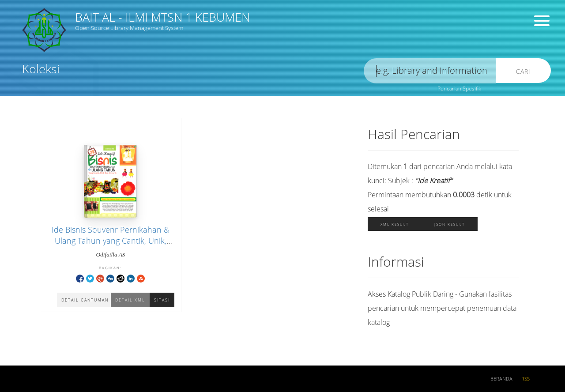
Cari (523, 71)
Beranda (501, 379)
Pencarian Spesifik (459, 89)
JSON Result (450, 224)
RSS (525, 379)
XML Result (395, 224)
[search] (430, 71)
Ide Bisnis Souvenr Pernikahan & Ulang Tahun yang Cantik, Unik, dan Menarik (111, 241)
